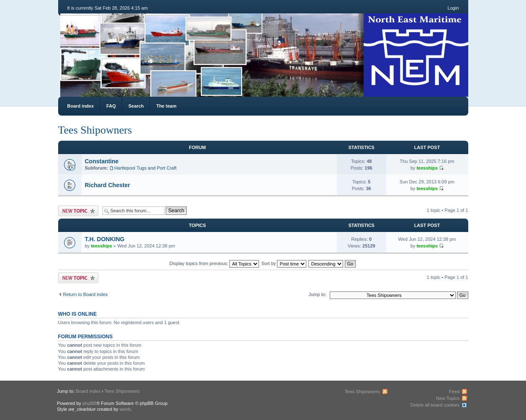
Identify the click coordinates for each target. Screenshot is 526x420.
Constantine (102, 161)
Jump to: (318, 294)
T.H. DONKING (105, 239)
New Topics (448, 398)
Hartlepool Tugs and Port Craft (145, 168)
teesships (427, 168)
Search (136, 106)
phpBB (89, 403)
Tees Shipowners (95, 130)
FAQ (111, 106)
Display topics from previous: (214, 263)
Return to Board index (86, 294)
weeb (125, 409)
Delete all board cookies (435, 405)
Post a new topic (78, 211)
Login (453, 8)
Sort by (284, 263)
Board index (81, 106)
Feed (454, 392)
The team (166, 106)
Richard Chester (108, 185)
